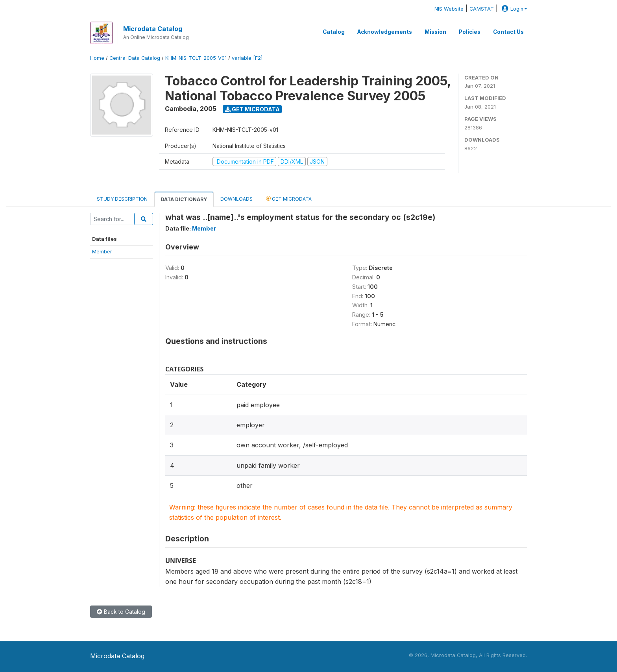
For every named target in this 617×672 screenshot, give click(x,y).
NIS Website (449, 9)
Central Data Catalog (135, 58)
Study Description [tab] (122, 199)
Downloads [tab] (236, 199)
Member (102, 251)
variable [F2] (247, 58)
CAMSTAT (482, 9)
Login (512, 9)
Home (97, 58)
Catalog (334, 32)
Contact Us (508, 32)
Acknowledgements (385, 32)
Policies (470, 32)
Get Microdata (252, 109)
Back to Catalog (121, 612)
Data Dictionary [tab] (184, 199)
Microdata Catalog (153, 29)
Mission (435, 32)
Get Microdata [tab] (289, 198)
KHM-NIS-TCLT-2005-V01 (196, 58)
